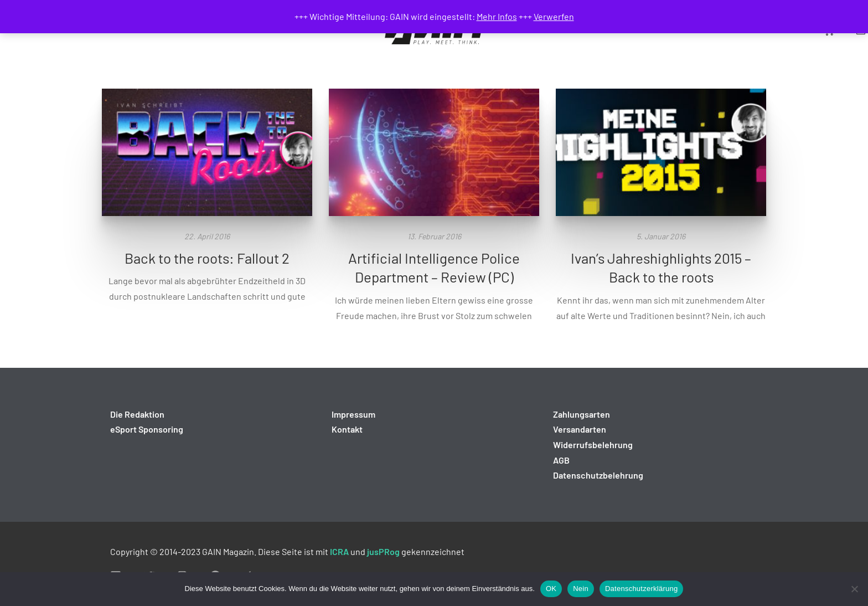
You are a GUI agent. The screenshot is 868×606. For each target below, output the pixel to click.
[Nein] (854, 589)
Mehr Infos (497, 16)
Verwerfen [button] (554, 16)
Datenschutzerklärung (641, 589)
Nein (581, 589)
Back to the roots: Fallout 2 (207, 258)
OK (551, 589)
